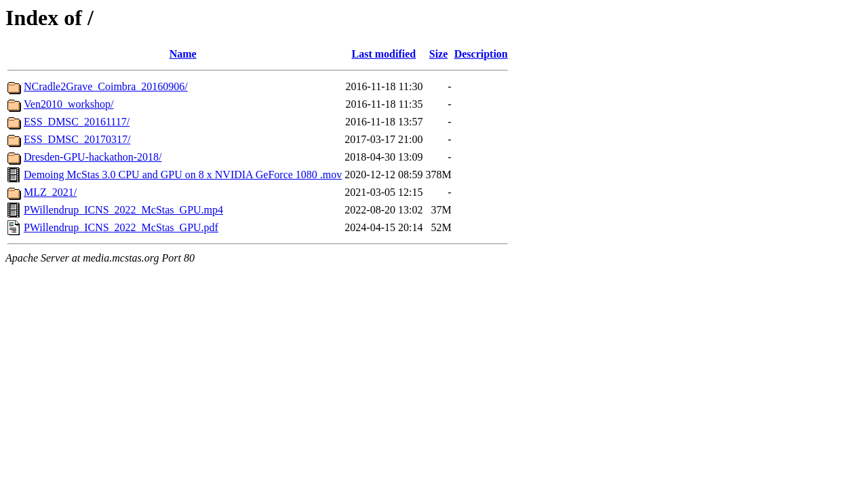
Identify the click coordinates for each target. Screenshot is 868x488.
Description (481, 54)
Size (439, 54)
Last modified (384, 54)
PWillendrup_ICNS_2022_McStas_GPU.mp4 (123, 210)
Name (183, 54)
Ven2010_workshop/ (68, 104)
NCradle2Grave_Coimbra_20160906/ (106, 86)
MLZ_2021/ (50, 192)
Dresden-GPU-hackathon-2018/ (93, 157)
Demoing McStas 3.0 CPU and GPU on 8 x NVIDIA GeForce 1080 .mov (183, 175)
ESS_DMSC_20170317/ (77, 139)
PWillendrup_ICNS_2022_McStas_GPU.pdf (121, 227)
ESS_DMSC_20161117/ (77, 122)
